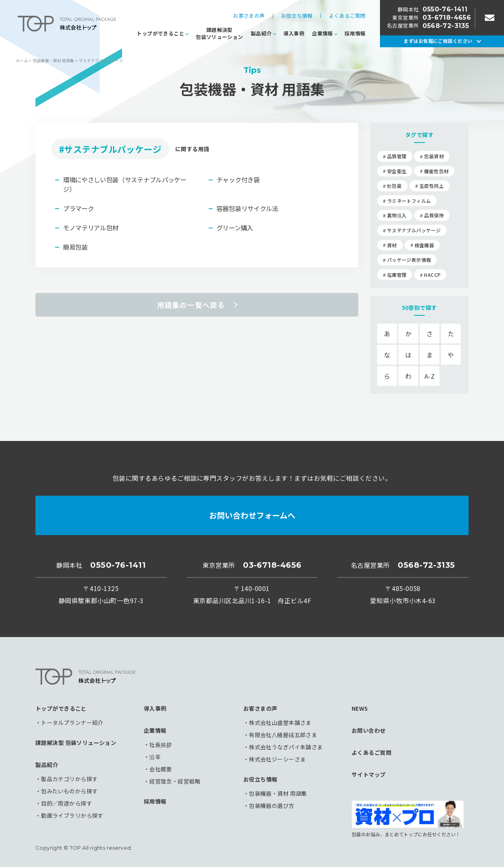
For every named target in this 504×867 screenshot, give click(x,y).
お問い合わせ (369, 730)
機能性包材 (436, 171)
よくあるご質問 (347, 16)
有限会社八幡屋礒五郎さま (283, 735)
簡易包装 (75, 247)
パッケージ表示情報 (409, 260)
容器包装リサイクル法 (247, 208)
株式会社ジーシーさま (277, 759)
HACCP (432, 275)
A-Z (430, 376)
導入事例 (294, 33)
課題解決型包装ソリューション (219, 33)
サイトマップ (369, 774)
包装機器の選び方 (271, 806)
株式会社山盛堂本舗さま (280, 722)
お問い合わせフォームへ (252, 515)
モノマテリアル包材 (91, 228)
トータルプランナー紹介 (72, 722)
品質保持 (434, 215)
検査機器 (424, 245)
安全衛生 (397, 171)
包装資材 (434, 156)
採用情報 (355, 33)
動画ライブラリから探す (72, 815)
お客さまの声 (249, 16)
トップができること (160, 33)
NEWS (360, 708)
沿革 (155, 757)
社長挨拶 (161, 745)
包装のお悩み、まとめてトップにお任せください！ (408, 819)
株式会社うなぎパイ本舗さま (286, 747)
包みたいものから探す (69, 791)
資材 (392, 245)
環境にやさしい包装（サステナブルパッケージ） (125, 184)
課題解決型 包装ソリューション (76, 743)
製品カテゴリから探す (69, 779)
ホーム (22, 60)
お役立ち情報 (297, 16)
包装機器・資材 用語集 (278, 793)
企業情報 (322, 33)
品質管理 (397, 156)
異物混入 (397, 215)
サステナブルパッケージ (414, 230)
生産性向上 (432, 186)
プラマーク (78, 208)
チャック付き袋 (238, 180)
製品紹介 (261, 33)
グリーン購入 (235, 228)
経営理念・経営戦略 (175, 781)
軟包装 (394, 186)
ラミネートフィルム (409, 201)
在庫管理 (397, 275)
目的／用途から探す (67, 803)
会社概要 (161, 769)
